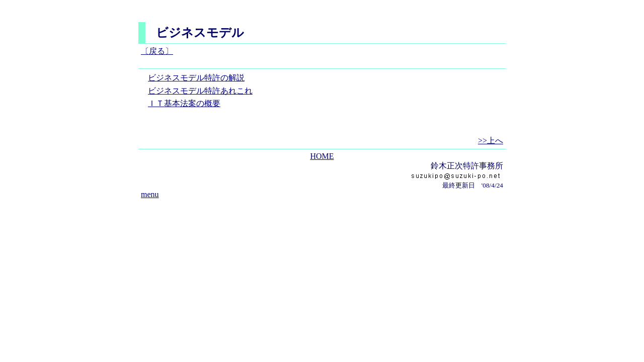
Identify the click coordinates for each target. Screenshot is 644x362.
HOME (322, 156)
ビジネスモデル (200, 33)
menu (150, 194)
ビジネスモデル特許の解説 (196, 78)
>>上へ (491, 141)
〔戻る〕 (157, 51)
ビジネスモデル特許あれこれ (200, 91)
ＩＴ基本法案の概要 (184, 103)
